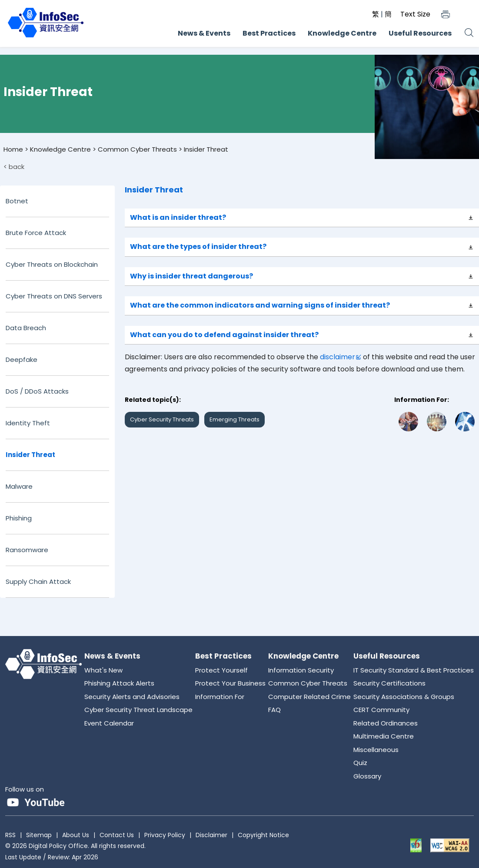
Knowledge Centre (342, 33)
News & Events (204, 33)
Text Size (415, 14)
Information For (220, 697)
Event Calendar (109, 723)
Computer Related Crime (309, 697)
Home (13, 149)
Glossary (367, 776)
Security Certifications (389, 683)
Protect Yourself (221, 670)
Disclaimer (211, 835)
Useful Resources (420, 33)
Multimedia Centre (384, 736)
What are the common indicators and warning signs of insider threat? (260, 305)
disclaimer (338, 357)
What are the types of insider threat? (198, 247)
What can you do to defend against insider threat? (224, 335)
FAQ (274, 710)
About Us (76, 835)
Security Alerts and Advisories (132, 697)
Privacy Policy (165, 835)
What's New (103, 670)
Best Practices (269, 33)
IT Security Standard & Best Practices (414, 670)
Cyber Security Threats (162, 419)
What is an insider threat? (178, 217)
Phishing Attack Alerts (119, 683)
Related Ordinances (386, 723)
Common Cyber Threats (137, 149)
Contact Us (117, 835)
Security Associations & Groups (404, 697)
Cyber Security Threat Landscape (138, 710)
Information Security (301, 670)
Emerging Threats (235, 419)
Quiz (360, 763)
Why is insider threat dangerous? (191, 276)
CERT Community (381, 710)
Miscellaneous (376, 750)
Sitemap (39, 835)
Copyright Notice (263, 835)
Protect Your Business (230, 683)
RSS (10, 835)
